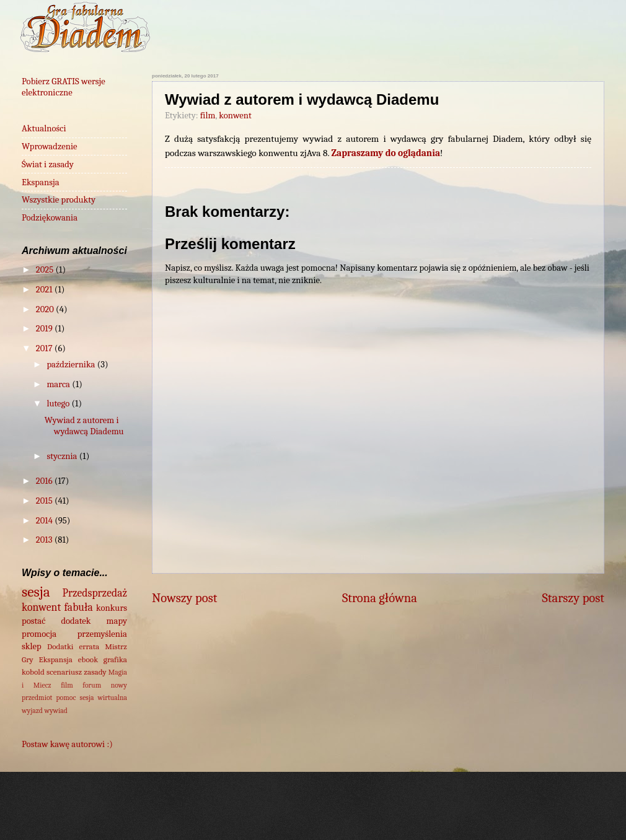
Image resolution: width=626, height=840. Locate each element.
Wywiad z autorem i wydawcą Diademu (84, 426)
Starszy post (573, 598)
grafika (115, 659)
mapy (117, 621)
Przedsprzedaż (95, 593)
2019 (45, 329)
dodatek (76, 621)
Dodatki (60, 646)
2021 (45, 290)
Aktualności (44, 129)
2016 (45, 481)
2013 (45, 540)
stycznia (63, 456)
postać (33, 621)
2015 (45, 501)
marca (59, 384)
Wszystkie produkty (59, 200)
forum (92, 685)
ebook (88, 659)
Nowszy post (184, 598)
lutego (59, 404)
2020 (46, 309)
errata (89, 646)
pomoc (66, 698)
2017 (45, 348)
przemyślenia (102, 634)
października (72, 365)
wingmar (357, 815)
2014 (45, 521)
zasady (95, 672)
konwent (235, 116)
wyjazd (32, 711)
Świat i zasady (48, 164)
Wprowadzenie (50, 147)
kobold (33, 672)
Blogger (490, 815)
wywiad (56, 711)
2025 (46, 270)
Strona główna (380, 598)
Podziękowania (50, 218)
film (208, 116)
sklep (32, 646)
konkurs (112, 608)
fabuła (79, 607)
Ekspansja (41, 182)
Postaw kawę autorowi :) (67, 744)
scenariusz (64, 672)
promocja (39, 634)
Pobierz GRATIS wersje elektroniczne (64, 87)
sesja (36, 592)
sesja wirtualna (104, 698)
